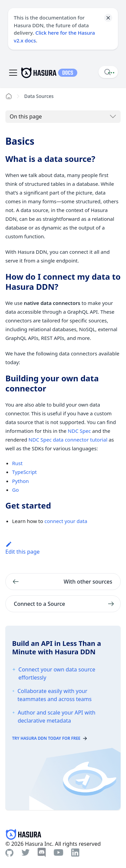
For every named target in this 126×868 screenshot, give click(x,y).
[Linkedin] (75, 853)
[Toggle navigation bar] (13, 73)
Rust (17, 463)
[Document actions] (111, 73)
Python (20, 481)
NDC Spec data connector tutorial (68, 440)
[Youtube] (58, 853)
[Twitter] (26, 853)
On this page (26, 116)
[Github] (9, 853)
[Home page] (9, 96)
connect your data (66, 521)
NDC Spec (79, 431)
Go (15, 490)
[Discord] (42, 853)
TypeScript (25, 472)
